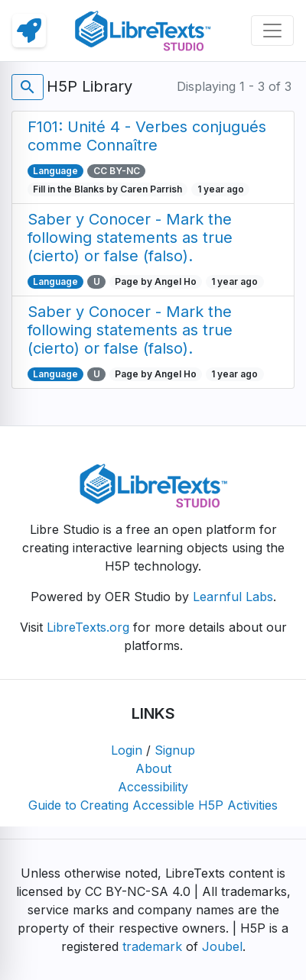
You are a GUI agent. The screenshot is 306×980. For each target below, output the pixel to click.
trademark (152, 946)
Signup (175, 750)
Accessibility (153, 787)
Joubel (222, 946)
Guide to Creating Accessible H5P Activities (153, 805)
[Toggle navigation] (272, 31)
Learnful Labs (233, 597)
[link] (29, 31)
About (153, 768)
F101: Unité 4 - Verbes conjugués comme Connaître (147, 136)
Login (127, 750)
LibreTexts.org (88, 627)
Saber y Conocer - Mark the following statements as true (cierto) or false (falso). (130, 238)
